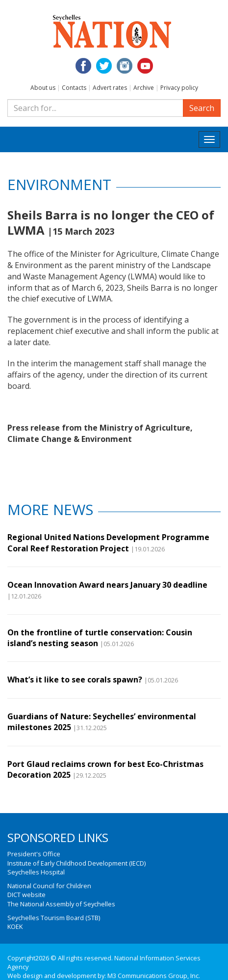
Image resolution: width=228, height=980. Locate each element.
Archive (144, 88)
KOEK (15, 926)
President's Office (34, 854)
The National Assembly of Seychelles (61, 904)
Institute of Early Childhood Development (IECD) (76, 863)
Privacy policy (179, 88)
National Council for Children (49, 886)
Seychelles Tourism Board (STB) (54, 918)
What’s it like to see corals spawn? (75, 680)
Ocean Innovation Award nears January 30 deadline (107, 585)
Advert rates (110, 88)
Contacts (74, 88)
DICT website (26, 895)
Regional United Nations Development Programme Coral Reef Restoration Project (108, 543)
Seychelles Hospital (36, 872)
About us (43, 88)
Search (202, 108)
